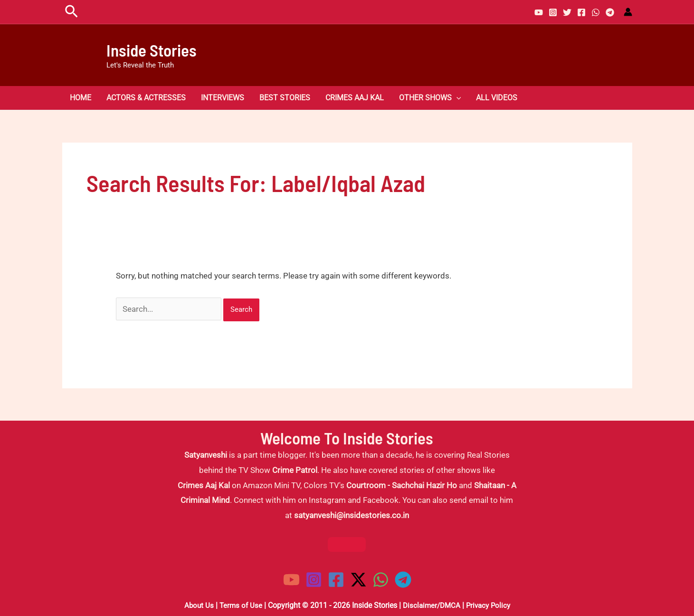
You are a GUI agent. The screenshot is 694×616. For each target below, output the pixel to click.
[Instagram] (553, 12)
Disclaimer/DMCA (431, 605)
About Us (195, 605)
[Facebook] (581, 12)
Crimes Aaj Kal (355, 98)
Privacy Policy (490, 605)
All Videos (497, 98)
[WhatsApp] (596, 12)
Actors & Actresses (146, 98)
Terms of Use (238, 605)
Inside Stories (152, 50)
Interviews (223, 98)
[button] (71, 12)
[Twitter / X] (358, 580)
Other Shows (430, 98)
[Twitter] (567, 12)
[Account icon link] (628, 12)
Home (81, 98)
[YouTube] (539, 12)
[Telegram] (610, 12)
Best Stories (285, 98)
